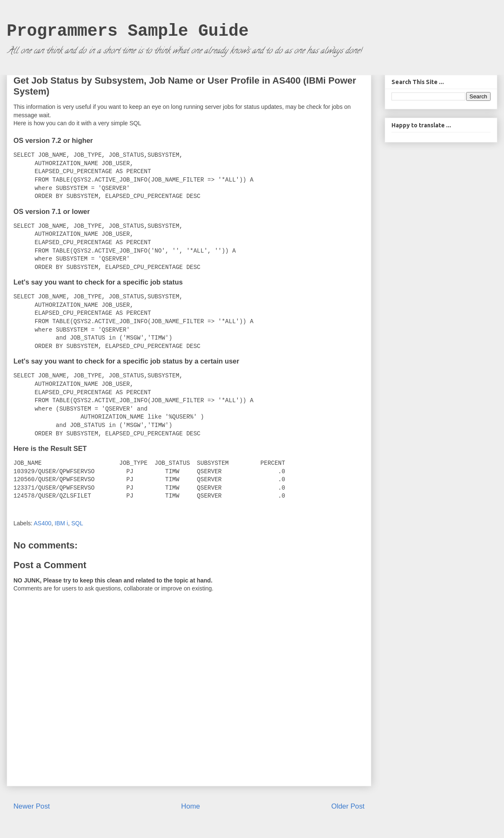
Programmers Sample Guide (128, 31)
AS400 (42, 523)
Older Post (348, 806)
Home (190, 806)
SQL (77, 523)
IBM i (61, 523)
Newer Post (32, 806)
